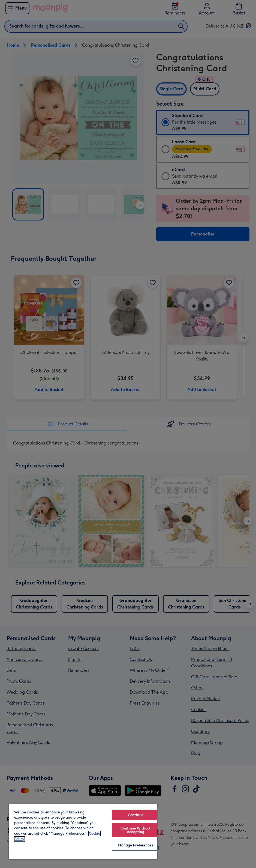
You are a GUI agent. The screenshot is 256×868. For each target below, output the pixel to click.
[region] (83, 831)
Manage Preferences (135, 845)
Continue (135, 815)
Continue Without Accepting (135, 830)
